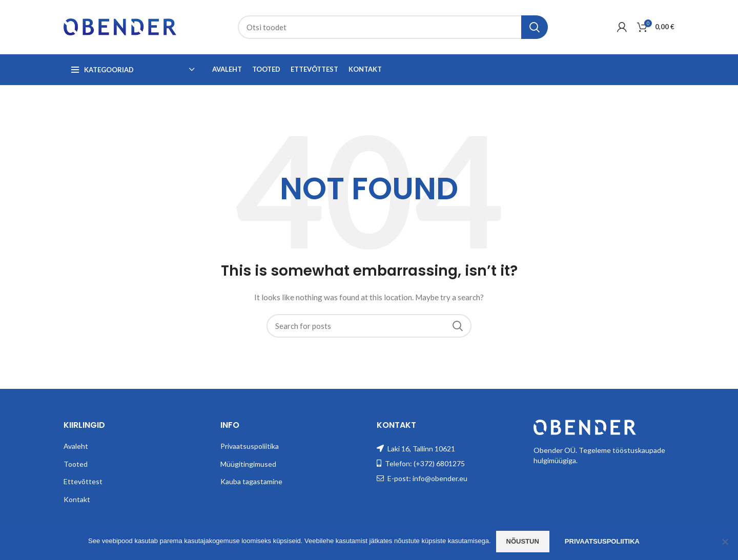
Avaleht (76, 446)
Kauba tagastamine (251, 481)
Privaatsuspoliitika (250, 446)
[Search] (393, 27)
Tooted (76, 464)
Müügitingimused (248, 464)
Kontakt (77, 499)
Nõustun (523, 541)
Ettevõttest (83, 481)
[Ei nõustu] (725, 542)
